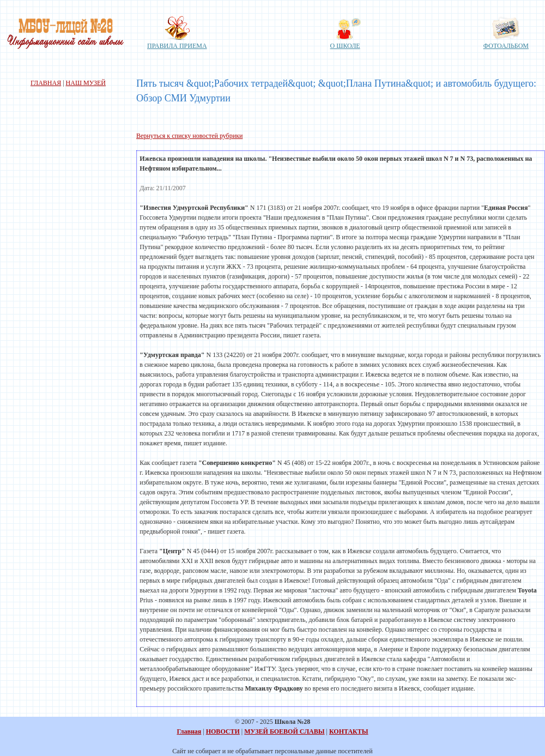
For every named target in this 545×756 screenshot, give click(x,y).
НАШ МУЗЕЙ (86, 83)
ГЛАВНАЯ (46, 83)
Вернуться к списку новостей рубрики (189, 136)
